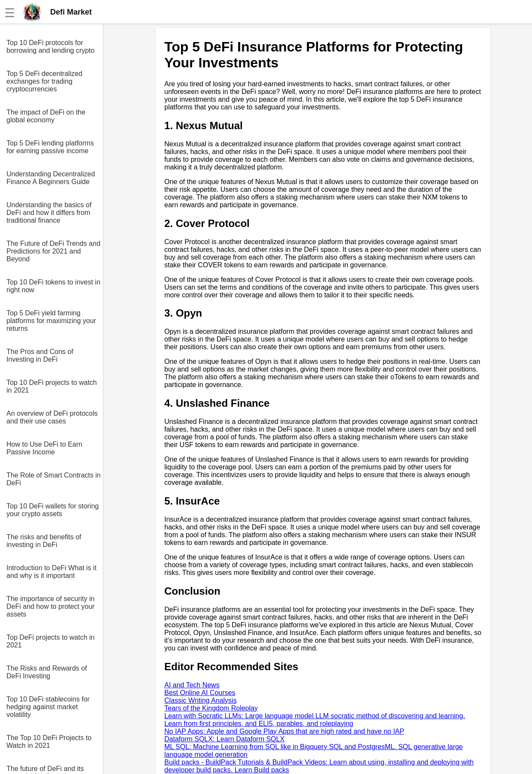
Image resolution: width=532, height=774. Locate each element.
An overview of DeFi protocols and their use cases (52, 417)
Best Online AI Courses (200, 693)
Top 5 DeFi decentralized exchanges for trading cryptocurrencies (44, 81)
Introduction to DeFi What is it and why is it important (51, 572)
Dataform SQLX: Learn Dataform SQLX (224, 739)
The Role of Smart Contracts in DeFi (54, 479)
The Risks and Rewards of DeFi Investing (47, 672)
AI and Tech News (192, 685)
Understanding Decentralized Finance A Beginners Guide (51, 178)
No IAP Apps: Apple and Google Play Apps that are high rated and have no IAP (284, 731)
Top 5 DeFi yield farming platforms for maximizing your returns (51, 321)
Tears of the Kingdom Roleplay (211, 708)
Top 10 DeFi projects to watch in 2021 (52, 386)
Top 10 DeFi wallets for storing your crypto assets (53, 510)
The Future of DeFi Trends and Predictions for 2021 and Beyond (53, 251)
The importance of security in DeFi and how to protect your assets (50, 606)
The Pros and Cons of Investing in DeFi (40, 355)
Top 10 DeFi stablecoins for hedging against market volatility (48, 707)
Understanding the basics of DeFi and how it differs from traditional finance (49, 213)
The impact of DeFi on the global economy (46, 116)
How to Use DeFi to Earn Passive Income (44, 448)
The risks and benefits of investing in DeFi (44, 541)
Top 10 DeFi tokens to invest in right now (53, 286)
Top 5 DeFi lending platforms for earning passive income (50, 147)
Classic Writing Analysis (201, 700)
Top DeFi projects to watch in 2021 (50, 641)
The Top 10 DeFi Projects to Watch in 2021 (49, 742)
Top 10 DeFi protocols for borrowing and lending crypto (50, 47)
